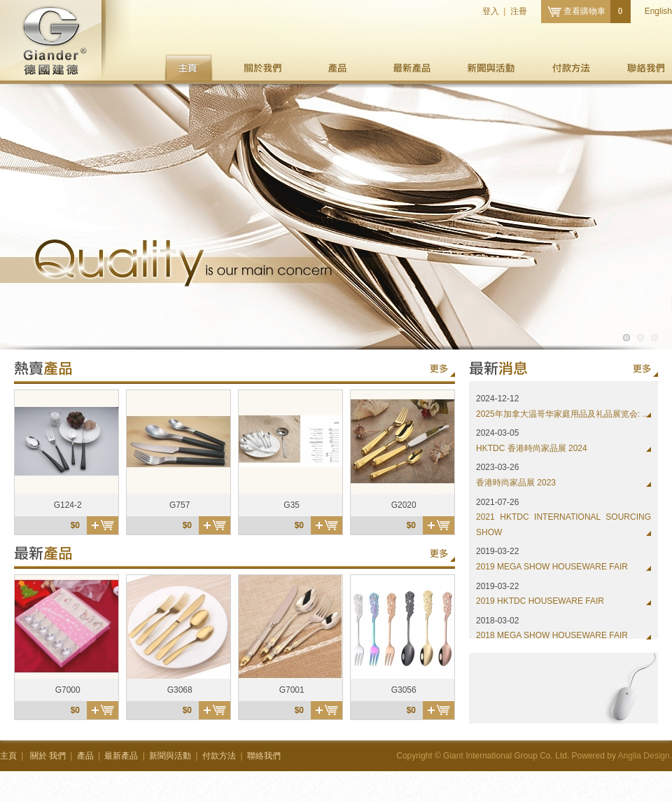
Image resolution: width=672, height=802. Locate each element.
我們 (263, 68)
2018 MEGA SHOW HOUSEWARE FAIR (552, 635)
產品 (337, 68)
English (658, 11)
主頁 (189, 68)
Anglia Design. (645, 756)
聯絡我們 (646, 68)
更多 (439, 369)
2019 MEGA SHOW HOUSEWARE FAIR (552, 567)
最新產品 (411, 68)
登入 (491, 11)
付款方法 (571, 68)
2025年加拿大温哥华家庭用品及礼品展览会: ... (562, 414)
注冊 (519, 11)
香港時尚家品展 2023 (516, 483)
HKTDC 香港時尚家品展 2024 (532, 448)
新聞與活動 (491, 68)
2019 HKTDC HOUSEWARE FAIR (540, 601)
